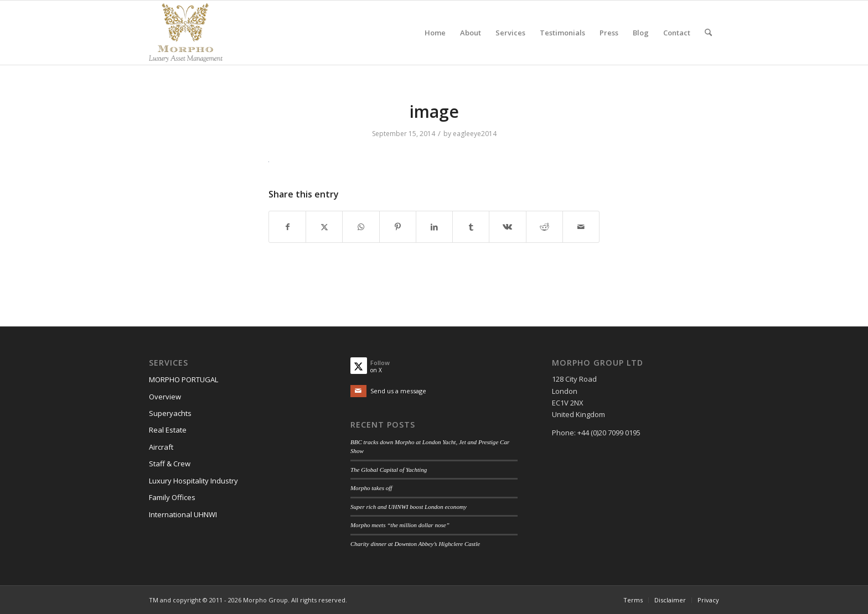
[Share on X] (324, 227)
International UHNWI (183, 514)
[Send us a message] (388, 391)
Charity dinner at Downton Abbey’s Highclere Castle (415, 544)
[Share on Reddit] (544, 227)
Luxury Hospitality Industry (193, 481)
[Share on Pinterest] (398, 227)
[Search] (708, 33)
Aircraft (161, 447)
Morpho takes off (371, 488)
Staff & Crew (170, 464)
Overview (165, 397)
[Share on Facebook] (287, 227)
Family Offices (172, 497)
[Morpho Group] (186, 33)
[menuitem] (435, 33)
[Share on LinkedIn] (434, 227)
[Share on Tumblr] (471, 227)
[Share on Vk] (507, 227)
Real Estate (168, 430)
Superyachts (170, 413)
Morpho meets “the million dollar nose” (400, 525)
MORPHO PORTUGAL (184, 379)
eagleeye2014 (475, 134)
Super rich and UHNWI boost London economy (409, 507)
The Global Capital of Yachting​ (389, 470)
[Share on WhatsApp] (361, 227)
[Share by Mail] (581, 227)
